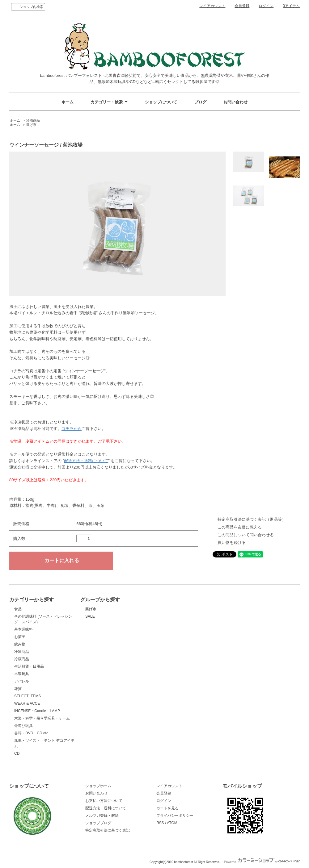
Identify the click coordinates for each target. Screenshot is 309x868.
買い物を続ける (232, 542)
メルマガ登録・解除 (102, 816)
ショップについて (161, 102)
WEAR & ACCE (27, 703)
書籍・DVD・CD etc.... (33, 733)
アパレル (22, 681)
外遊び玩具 (23, 726)
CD (17, 753)
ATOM (172, 823)
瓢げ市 (31, 125)
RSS (160, 823)
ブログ (200, 102)
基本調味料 (23, 629)
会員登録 (242, 6)
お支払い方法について (104, 801)
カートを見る (167, 808)
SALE (90, 616)
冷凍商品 (33, 120)
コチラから (72, 429)
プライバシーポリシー (175, 816)
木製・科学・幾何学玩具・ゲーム (42, 718)
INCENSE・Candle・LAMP (37, 711)
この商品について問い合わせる (246, 535)
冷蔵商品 (22, 659)
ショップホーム (98, 786)
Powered (262, 862)
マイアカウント (212, 6)
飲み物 (20, 644)
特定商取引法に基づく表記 (108, 830)
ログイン (266, 6)
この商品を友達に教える (240, 527)
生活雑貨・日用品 (29, 666)
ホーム (68, 102)
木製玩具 (22, 674)
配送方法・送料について (86, 461)
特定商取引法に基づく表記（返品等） (252, 519)
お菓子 (20, 637)
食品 (18, 609)
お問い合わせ (235, 102)
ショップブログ (98, 823)
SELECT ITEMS (28, 696)
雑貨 (18, 689)
